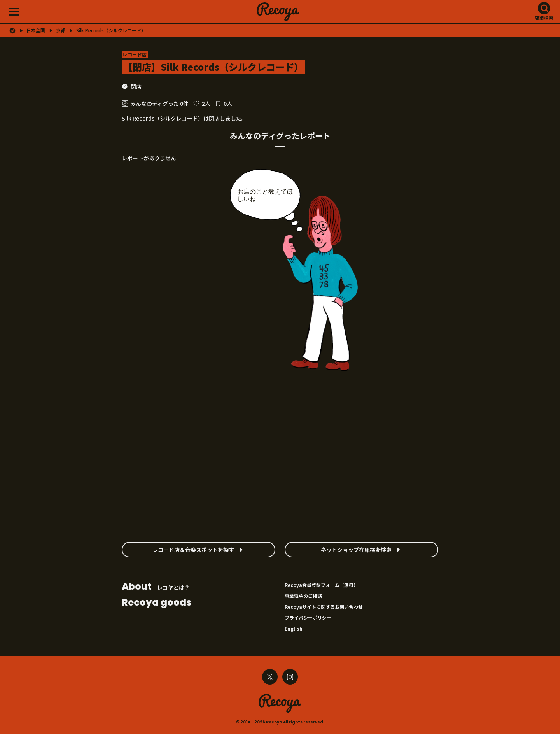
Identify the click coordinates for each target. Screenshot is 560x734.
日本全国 (36, 30)
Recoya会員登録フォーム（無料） (321, 585)
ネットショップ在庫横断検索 (356, 550)
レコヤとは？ (156, 587)
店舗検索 (544, 18)
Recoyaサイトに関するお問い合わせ (324, 607)
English (294, 628)
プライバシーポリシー (308, 618)
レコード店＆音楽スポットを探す (193, 550)
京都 (61, 30)
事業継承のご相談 (303, 596)
